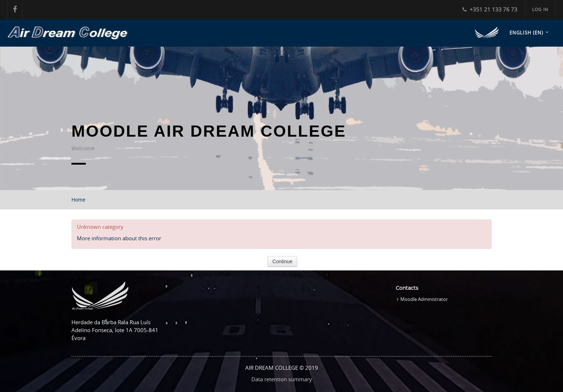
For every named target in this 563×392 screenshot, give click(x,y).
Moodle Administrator (424, 299)
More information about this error (119, 238)
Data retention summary (282, 379)
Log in (540, 9)
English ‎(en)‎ (526, 33)
